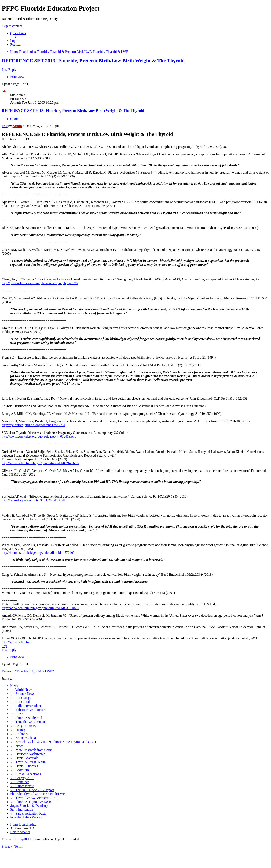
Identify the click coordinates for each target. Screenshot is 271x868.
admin (6, 91)
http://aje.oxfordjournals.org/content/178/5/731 (34, 425)
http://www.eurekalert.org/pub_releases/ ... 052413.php (39, 436)
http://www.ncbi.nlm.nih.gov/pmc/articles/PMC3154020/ (40, 608)
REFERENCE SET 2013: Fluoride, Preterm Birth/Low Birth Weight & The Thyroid (93, 61)
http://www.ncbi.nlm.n (17, 642)
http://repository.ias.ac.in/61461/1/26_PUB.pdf (33, 500)
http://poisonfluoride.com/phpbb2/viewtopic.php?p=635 (40, 283)
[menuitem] (14, 41)
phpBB (23, 839)
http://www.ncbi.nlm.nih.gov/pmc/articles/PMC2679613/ (40, 463)
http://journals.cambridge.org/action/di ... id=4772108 (38, 553)
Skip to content (12, 26)
